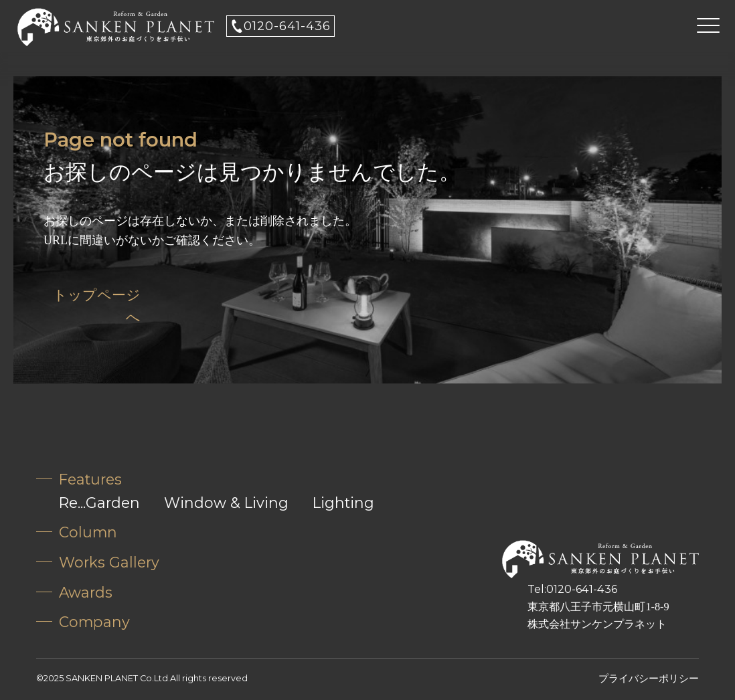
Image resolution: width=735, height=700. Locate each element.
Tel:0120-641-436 (572, 589)
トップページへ (97, 306)
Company (94, 622)
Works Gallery (109, 562)
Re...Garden (99, 503)
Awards (86, 592)
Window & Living (226, 503)
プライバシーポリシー (649, 678)
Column (88, 532)
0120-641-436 (287, 26)
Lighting (343, 503)
